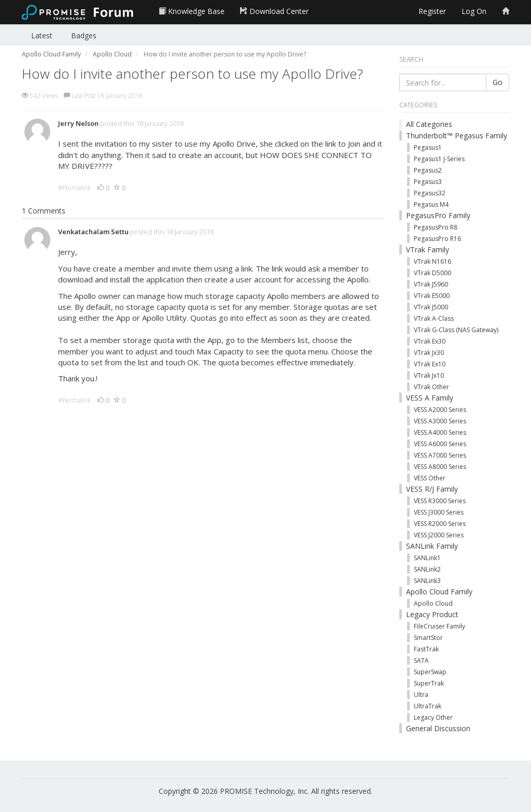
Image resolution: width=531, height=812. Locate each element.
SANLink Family (432, 546)
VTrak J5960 (431, 284)
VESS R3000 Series (440, 501)
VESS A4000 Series (440, 432)
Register (432, 11)
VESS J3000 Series (439, 512)
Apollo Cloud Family (439, 592)
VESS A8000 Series (440, 467)
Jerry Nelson (78, 123)
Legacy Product (432, 614)
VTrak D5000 (432, 273)
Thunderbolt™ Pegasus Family (457, 136)
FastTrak (426, 649)
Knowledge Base (192, 11)
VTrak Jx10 (429, 375)
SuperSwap (430, 672)
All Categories (429, 124)
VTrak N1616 (432, 261)
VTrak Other (431, 387)
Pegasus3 (428, 182)
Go (498, 82)
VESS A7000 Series (440, 455)
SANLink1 (427, 558)
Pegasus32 (430, 193)
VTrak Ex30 (430, 341)
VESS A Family (430, 398)
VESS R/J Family (432, 489)
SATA (421, 660)
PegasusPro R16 (437, 239)
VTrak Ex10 (430, 364)
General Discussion (438, 728)
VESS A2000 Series (440, 410)
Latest (42, 35)
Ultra (421, 695)
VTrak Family (428, 250)
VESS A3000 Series (440, 421)
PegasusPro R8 (436, 227)
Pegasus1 (428, 147)
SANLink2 (427, 569)
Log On (474, 11)
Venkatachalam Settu (93, 232)
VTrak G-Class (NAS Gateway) (456, 330)
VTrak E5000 (432, 296)
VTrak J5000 (431, 307)
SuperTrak (429, 683)
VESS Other (430, 478)
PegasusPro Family (438, 215)
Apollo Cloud (433, 603)
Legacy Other (433, 717)
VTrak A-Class (434, 318)
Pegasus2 (428, 170)
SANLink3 (427, 581)
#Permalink (74, 188)
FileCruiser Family (439, 626)
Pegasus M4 (431, 204)
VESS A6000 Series (440, 444)
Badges (84, 35)
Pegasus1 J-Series (439, 159)
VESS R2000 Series (440, 524)
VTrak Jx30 (429, 353)
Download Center (274, 11)
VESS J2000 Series (439, 535)
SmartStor (428, 638)
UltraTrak (428, 706)
